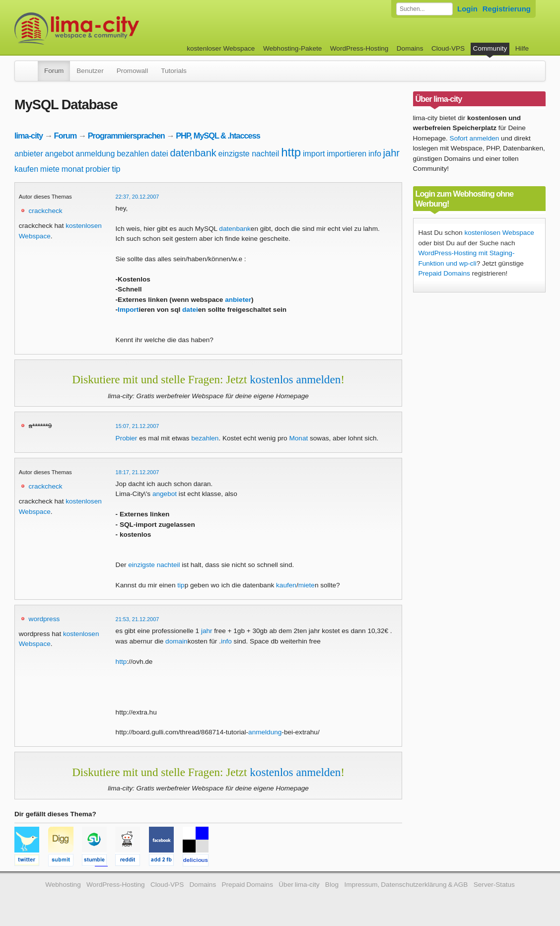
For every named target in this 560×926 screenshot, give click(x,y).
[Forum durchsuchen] (424, 9)
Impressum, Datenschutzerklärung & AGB (406, 885)
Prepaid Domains (444, 273)
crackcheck (46, 211)
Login (467, 9)
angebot (60, 154)
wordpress (44, 619)
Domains (410, 48)
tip (116, 169)
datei (160, 154)
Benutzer (90, 71)
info (375, 154)
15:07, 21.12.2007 (138, 426)
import (314, 154)
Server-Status (494, 885)
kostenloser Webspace (221, 48)
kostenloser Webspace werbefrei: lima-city (114, 29)
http (291, 152)
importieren (347, 154)
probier (98, 169)
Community (490, 48)
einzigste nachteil (249, 154)
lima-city (29, 136)
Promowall (132, 71)
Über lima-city (299, 885)
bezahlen (133, 154)
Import (128, 310)
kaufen (26, 169)
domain (176, 641)
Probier (127, 438)
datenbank (193, 153)
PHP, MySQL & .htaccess (218, 136)
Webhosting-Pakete (292, 48)
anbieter (29, 154)
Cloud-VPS (448, 48)
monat (72, 169)
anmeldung (95, 154)
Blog (332, 885)
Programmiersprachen (126, 136)
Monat (298, 438)
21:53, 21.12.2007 (138, 619)
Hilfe (522, 48)
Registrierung (507, 9)
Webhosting (63, 885)
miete (50, 169)
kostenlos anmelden (295, 379)
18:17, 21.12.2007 (138, 472)
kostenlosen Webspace (499, 233)
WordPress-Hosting (359, 48)
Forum (54, 71)
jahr (391, 153)
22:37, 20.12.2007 (138, 197)
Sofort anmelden (475, 138)
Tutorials (174, 71)
